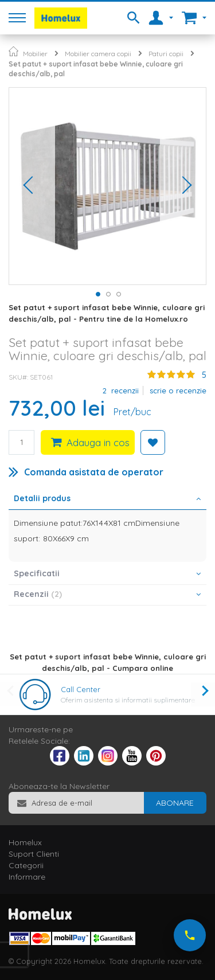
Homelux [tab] (25, 842)
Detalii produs (42, 498)
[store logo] (61, 18)
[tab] (107, 499)
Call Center (81, 689)
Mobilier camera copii (98, 54)
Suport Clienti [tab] (34, 854)
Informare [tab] (27, 877)
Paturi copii (166, 54)
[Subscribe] (175, 803)
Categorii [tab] (26, 865)
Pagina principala (13, 51)
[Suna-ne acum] (190, 935)
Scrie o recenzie (178, 391)
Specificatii (37, 573)
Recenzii (38, 594)
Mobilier (35, 54)
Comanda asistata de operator (94, 472)
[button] (32, 186)
